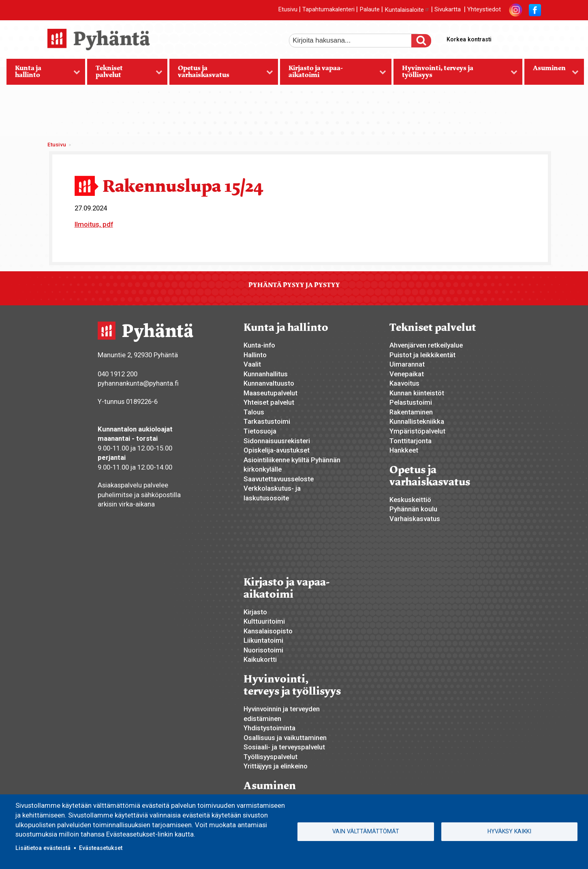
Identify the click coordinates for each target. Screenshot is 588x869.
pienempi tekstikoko (534, 38)
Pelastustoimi (411, 402)
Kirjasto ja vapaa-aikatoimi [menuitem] (333, 74)
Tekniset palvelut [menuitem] (125, 74)
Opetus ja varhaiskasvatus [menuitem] (221, 74)
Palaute (370, 10)
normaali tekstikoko (520, 38)
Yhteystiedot (484, 10)
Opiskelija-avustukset (277, 450)
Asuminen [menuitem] (552, 74)
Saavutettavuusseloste (279, 479)
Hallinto (255, 355)
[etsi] (356, 41)
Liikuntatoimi (263, 640)
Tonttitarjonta (411, 441)
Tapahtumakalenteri (328, 10)
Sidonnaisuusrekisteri (277, 441)
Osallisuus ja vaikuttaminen (285, 738)
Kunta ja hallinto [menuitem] (43, 74)
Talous (254, 412)
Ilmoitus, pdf (94, 224)
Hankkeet (404, 450)
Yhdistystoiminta (269, 728)
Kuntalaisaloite (407, 10)
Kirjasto (255, 612)
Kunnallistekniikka (417, 421)
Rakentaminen (411, 412)
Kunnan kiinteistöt (417, 393)
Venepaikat (407, 374)
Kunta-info (259, 345)
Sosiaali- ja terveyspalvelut (284, 747)
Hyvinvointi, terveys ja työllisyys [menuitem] (455, 74)
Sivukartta (448, 10)
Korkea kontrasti (469, 39)
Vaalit (252, 364)
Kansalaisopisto (268, 631)
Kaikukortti (260, 659)
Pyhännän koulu (413, 509)
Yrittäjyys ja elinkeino (276, 766)
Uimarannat (407, 364)
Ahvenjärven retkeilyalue (426, 345)
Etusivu (288, 10)
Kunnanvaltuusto (269, 383)
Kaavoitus (404, 383)
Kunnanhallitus (266, 374)
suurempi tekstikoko (506, 38)
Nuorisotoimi (263, 650)
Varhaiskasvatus (415, 519)
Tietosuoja (260, 431)
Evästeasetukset (101, 848)
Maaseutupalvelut (270, 393)
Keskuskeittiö (410, 500)
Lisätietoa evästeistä (43, 848)
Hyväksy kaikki (509, 831)
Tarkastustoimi (267, 421)
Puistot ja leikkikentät (422, 355)
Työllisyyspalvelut (270, 757)
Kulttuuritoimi (264, 621)
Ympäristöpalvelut (417, 431)
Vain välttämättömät (366, 831)
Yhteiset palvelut (269, 402)
